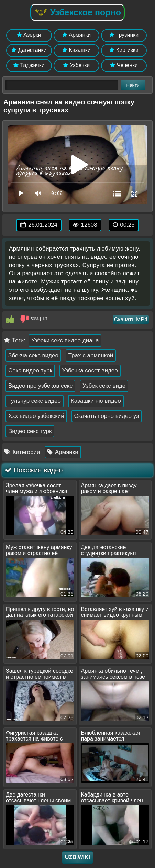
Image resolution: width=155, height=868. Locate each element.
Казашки (76, 50)
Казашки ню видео (96, 401)
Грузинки (124, 35)
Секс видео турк (30, 371)
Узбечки (77, 65)
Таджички (29, 65)
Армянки (76, 35)
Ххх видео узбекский (36, 416)
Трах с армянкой (91, 355)
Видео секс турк (30, 431)
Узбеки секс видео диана (65, 340)
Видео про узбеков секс (40, 386)
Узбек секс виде (104, 386)
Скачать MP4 (131, 319)
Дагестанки (29, 50)
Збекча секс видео (33, 355)
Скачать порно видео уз (107, 416)
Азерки (29, 35)
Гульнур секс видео (35, 401)
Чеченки (124, 65)
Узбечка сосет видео (90, 371)
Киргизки (124, 50)
